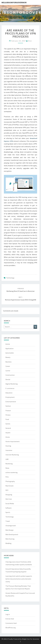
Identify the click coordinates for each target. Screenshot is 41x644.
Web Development (12, 534)
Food (7, 419)
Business (8, 362)
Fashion (8, 406)
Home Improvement (13, 441)
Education (9, 393)
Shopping (9, 495)
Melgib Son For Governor (31, 639)
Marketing (9, 464)
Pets (7, 477)
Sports (8, 512)
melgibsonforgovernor (14, 2)
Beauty (8, 357)
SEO (7, 490)
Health (8, 433)
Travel (8, 521)
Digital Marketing (12, 384)
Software (8, 508)
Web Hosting (10, 539)
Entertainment (11, 402)
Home (8, 437)
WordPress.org (11, 628)
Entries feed (10, 619)
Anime (8, 344)
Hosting (8, 446)
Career (8, 366)
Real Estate (9, 486)
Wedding (8, 543)
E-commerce (10, 388)
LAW (7, 459)
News (7, 468)
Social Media (10, 503)
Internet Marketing (12, 455)
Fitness (8, 415)
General (8, 428)
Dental (8, 379)
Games (8, 424)
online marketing (11, 472)
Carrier (8, 371)
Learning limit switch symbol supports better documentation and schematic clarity (19, 579)
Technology (10, 278)
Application (9, 348)
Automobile (10, 353)
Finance (8, 410)
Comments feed (11, 623)
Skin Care (9, 499)
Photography (10, 481)
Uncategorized (11, 526)
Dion (30, 41)
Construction (10, 375)
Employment (10, 397)
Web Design (9, 530)
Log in (8, 614)
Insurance (9, 450)
